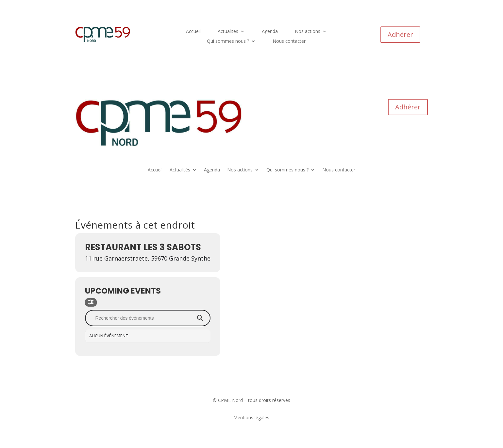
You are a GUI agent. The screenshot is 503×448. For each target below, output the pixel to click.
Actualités (228, 32)
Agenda (270, 32)
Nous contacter (289, 41)
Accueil (193, 32)
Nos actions (308, 32)
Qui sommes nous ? (228, 41)
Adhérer (400, 34)
